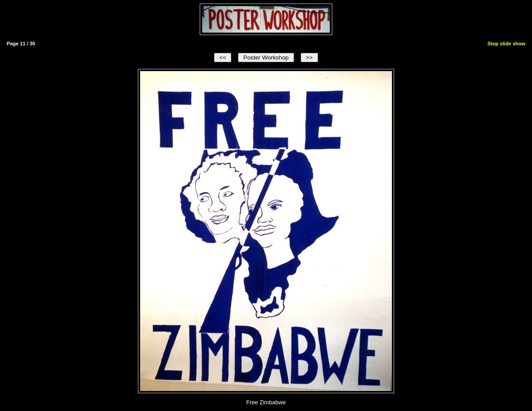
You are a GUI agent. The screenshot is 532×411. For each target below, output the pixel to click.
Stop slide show (506, 44)
